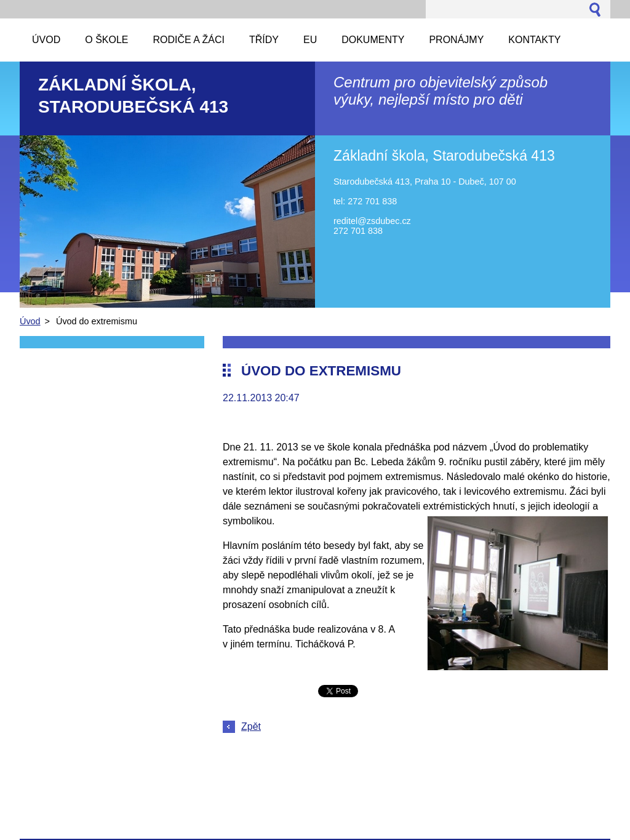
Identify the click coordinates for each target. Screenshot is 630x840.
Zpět (251, 726)
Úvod (30, 321)
